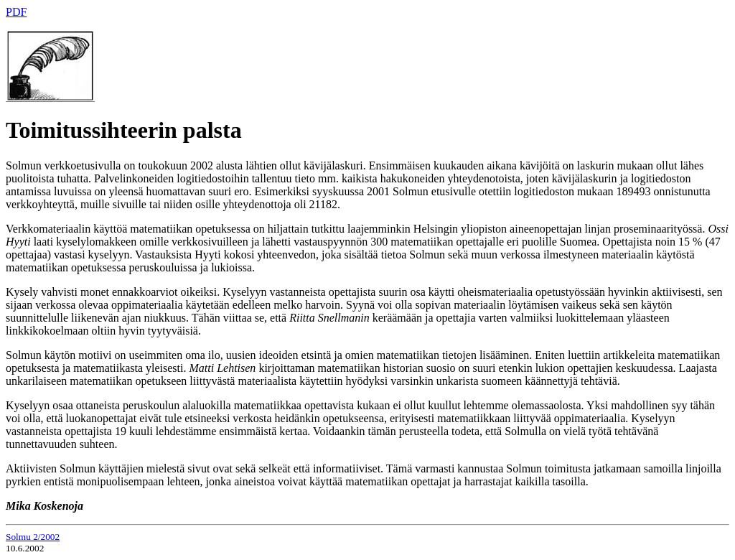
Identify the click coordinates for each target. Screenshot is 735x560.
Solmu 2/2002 (33, 537)
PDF (16, 12)
